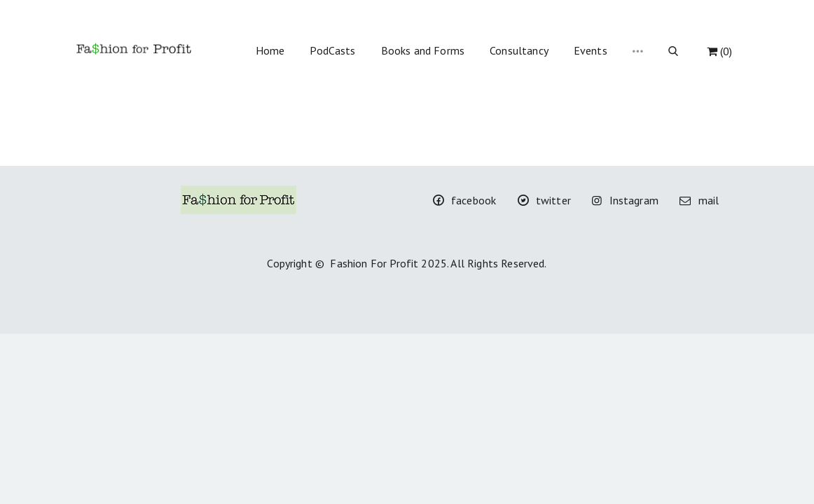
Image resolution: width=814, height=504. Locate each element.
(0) (719, 51)
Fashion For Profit (374, 263)
